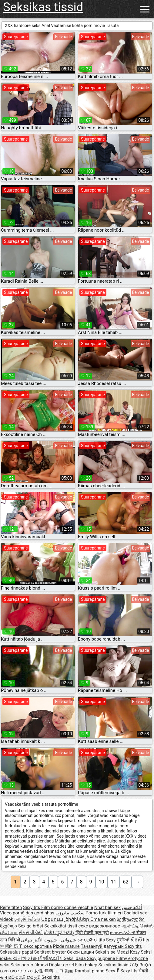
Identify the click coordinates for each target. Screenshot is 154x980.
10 (102, 882)
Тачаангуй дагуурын (103, 946)
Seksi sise (106, 952)
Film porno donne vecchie (67, 907)
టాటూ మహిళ (123, 933)
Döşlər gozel (62, 965)
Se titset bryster (51, 952)
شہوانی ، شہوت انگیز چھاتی (49, 940)
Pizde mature (66, 946)
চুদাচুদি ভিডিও (27, 919)
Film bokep (86, 965)
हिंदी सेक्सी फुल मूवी (92, 933)
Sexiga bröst (31, 926)
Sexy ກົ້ (113, 971)
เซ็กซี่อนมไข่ (51, 958)
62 (126, 882)
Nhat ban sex (107, 907)
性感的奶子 (12, 946)
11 (114, 882)
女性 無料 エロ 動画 (54, 971)
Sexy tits (32, 907)
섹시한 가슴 (25, 958)
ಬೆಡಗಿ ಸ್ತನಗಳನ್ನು (60, 933)
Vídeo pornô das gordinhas (27, 913)
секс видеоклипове (99, 926)
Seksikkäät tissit (61, 926)
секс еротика (38, 946)
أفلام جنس (132, 907)
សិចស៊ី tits (140, 940)
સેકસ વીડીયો (31, 933)
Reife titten (11, 907)
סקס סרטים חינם (16, 971)
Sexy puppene (102, 958)
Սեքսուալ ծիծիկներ (66, 919)
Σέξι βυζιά (141, 965)
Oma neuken (103, 919)
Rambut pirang (90, 971)
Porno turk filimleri (104, 913)
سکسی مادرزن (70, 913)
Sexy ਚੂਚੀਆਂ (118, 940)
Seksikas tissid (43, 7)
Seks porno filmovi (29, 965)
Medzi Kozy (129, 952)
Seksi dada (75, 958)
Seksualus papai (17, 952)
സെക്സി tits (92, 940)
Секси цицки (81, 952)
